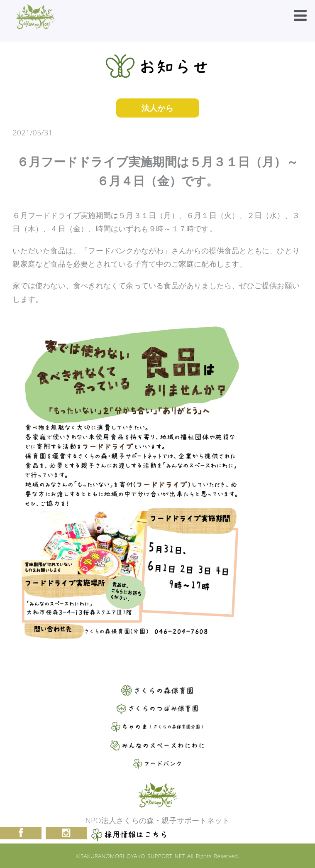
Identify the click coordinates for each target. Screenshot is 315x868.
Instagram (66, 833)
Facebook (21, 833)
